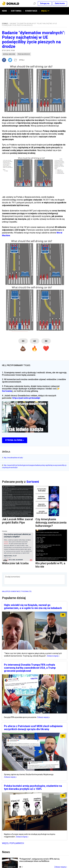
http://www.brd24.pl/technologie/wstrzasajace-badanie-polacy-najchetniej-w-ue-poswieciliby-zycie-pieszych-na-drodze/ (34, 466)
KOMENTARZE (31, 11)
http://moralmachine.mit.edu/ (13, 458)
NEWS (4, 11)
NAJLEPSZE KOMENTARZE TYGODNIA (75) (17, 591)
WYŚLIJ (22, 60)
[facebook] (5, 60)
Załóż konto (60, 3)
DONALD (5, 24)
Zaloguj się (45, 3)
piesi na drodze (24, 54)
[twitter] (11, 60)
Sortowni (33, 482)
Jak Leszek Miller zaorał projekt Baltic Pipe (17, 521)
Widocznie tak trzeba (15, 563)
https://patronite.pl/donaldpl (26, 398)
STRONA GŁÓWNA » (15, 440)
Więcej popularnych (13, 843)
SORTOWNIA (16, 11)
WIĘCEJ (45, 11)
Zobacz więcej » (53, 656)
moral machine (9, 54)
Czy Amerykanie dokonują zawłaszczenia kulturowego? (51, 523)
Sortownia (7, 391)
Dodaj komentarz (13, 577)
